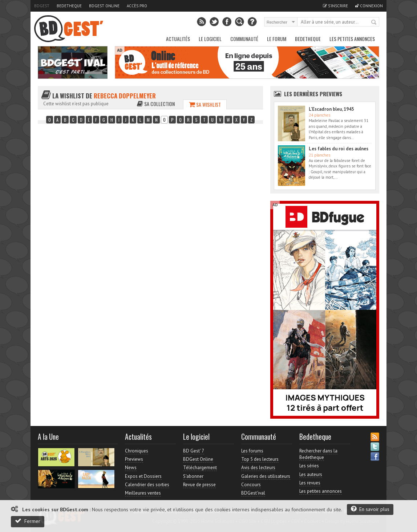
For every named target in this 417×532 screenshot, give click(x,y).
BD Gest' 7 (194, 451)
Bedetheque (69, 6)
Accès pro (137, 6)
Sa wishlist (205, 104)
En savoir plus (370, 509)
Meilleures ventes (143, 493)
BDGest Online (104, 6)
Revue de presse (199, 485)
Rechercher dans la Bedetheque (318, 454)
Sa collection (156, 104)
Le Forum (277, 39)
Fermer (28, 521)
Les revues (310, 483)
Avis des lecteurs (258, 468)
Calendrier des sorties (147, 485)
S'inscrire (335, 6)
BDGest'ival (253, 493)
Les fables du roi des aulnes (339, 149)
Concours (251, 485)
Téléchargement (200, 468)
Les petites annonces (352, 39)
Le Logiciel (210, 39)
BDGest (42, 6)
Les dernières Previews (313, 94)
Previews (134, 459)
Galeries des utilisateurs (266, 476)
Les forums (252, 451)
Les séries (309, 466)
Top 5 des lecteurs (260, 459)
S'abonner (193, 476)
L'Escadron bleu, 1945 (331, 109)
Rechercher (374, 23)
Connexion (369, 6)
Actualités (178, 39)
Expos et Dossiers (143, 476)
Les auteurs (311, 474)
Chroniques (137, 451)
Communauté (244, 39)
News (131, 468)
